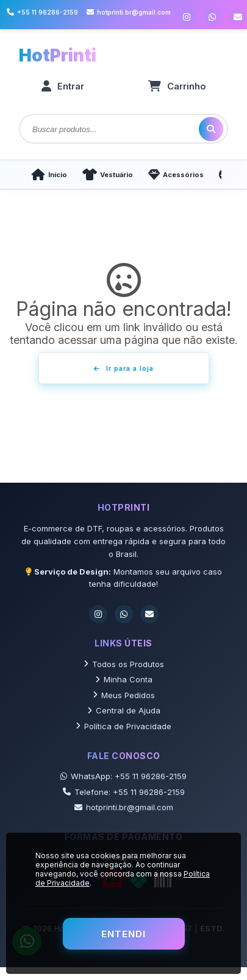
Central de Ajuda (124, 710)
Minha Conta (124, 679)
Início (49, 174)
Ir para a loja (124, 368)
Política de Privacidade (123, 726)
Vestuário (108, 174)
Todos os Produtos (124, 664)
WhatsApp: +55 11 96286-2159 (123, 776)
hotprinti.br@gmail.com (124, 807)
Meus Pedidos (124, 695)
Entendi (123, 934)
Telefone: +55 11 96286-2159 (124, 792)
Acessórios (176, 174)
